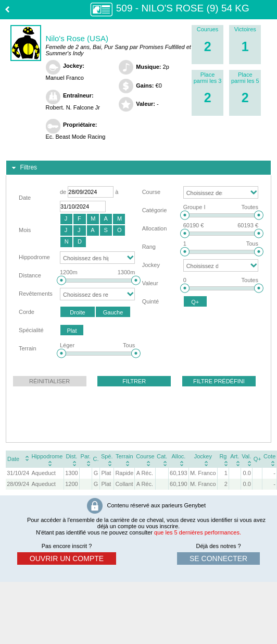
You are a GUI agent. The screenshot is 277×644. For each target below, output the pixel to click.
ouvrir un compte (67, 558)
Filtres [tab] (23, 168)
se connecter (218, 558)
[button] (66, 219)
